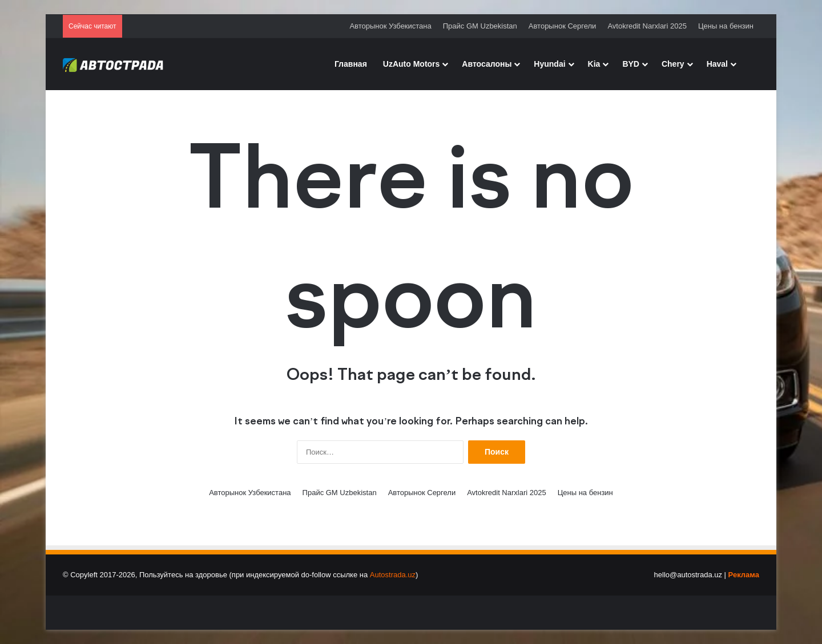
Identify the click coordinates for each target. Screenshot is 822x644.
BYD (631, 64)
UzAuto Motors (412, 64)
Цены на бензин (726, 26)
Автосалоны (487, 64)
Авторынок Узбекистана (390, 26)
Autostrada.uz (393, 575)
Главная (351, 64)
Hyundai (549, 64)
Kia (594, 64)
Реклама (744, 575)
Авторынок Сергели (563, 26)
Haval (717, 64)
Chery (673, 64)
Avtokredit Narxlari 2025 (647, 26)
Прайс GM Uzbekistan (480, 26)
